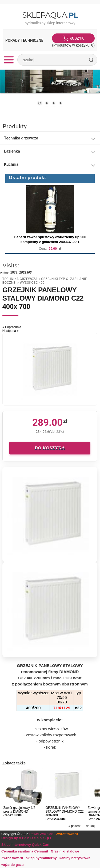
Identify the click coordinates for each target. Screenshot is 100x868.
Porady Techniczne (24, 40)
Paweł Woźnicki (41, 834)
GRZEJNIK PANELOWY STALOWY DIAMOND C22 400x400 (65, 812)
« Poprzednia (12, 327)
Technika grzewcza (20, 279)
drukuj (90, 826)
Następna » (11, 331)
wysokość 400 (32, 283)
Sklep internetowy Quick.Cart (25, 845)
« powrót (74, 826)
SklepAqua (50, 15)
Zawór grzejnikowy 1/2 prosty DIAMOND (19, 810)
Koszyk (77, 38)
